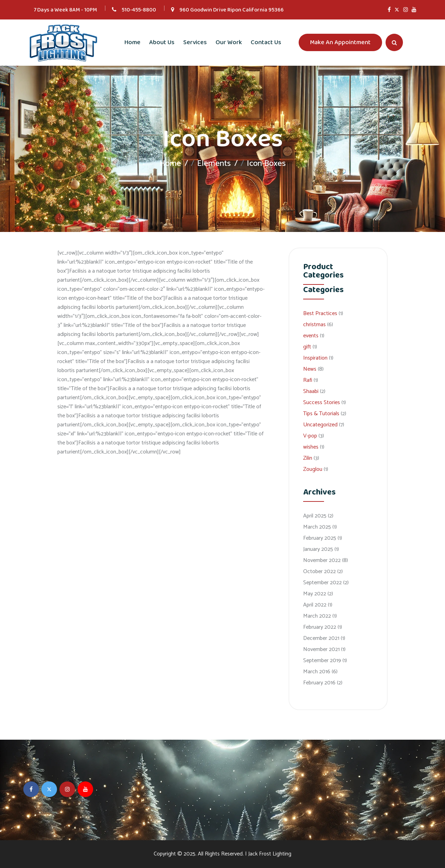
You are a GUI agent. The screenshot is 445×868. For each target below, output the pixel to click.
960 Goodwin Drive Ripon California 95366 (232, 10)
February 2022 (320, 627)
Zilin (308, 458)
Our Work (229, 42)
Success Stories (322, 403)
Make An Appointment (340, 43)
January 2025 (318, 549)
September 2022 (322, 583)
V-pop (310, 436)
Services (195, 42)
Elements (214, 164)
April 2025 (315, 516)
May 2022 (315, 594)
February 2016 (319, 683)
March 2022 (317, 616)
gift (307, 347)
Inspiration (315, 358)
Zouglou (313, 469)
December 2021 (321, 638)
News (310, 369)
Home (132, 42)
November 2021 (321, 649)
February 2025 (320, 538)
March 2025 (317, 527)
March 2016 (317, 672)
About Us (162, 42)
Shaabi (311, 391)
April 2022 (315, 605)
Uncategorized (320, 425)
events (311, 336)
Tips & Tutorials (321, 414)
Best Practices (320, 314)
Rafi (308, 380)
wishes (311, 447)
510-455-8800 (139, 10)
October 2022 (319, 572)
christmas (314, 325)
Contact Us (266, 42)
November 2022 (322, 560)
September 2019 (322, 661)
